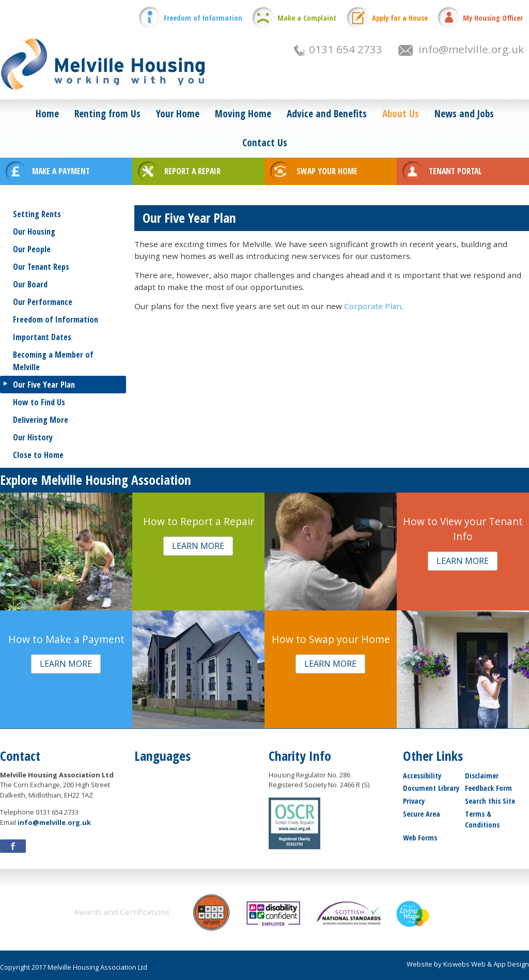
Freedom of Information (203, 18)
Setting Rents (37, 214)
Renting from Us (107, 113)
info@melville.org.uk (471, 49)
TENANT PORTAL (455, 171)
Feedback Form (488, 788)
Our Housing (34, 232)
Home (47, 113)
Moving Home (243, 113)
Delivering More (41, 420)
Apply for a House (400, 18)
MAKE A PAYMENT (61, 171)
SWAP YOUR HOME (327, 171)
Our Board (30, 284)
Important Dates (42, 337)
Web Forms (420, 838)
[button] (198, 546)
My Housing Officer (493, 18)
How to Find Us (39, 402)
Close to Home (38, 455)
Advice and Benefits (327, 113)
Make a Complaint (307, 18)
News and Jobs (464, 113)
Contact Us (265, 142)
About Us (401, 113)
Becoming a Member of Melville (53, 361)
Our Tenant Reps (41, 267)
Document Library (431, 788)
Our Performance (43, 302)
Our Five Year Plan (44, 385)
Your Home (178, 113)
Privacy (414, 801)
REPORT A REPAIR (192, 171)
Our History (33, 437)
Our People (32, 249)
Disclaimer (482, 776)
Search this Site (490, 801)
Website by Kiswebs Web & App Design (468, 964)
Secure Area (422, 814)
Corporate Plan (373, 306)
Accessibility (422, 776)
